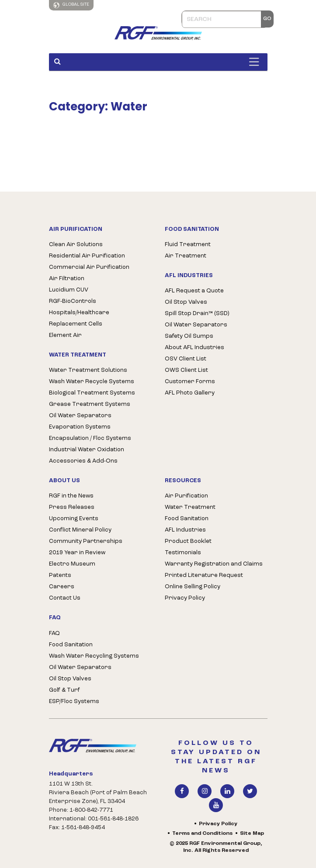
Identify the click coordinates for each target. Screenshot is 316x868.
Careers (62, 587)
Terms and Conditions (202, 834)
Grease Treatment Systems (90, 404)
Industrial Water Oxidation (87, 450)
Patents (60, 575)
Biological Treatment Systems (92, 393)
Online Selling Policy (193, 587)
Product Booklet (188, 541)
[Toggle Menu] (256, 62)
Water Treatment (190, 507)
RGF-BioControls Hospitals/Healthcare (79, 307)
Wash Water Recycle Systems (92, 382)
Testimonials (183, 553)
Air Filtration (67, 279)
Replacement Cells (76, 324)
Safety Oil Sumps (189, 336)
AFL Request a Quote (194, 291)
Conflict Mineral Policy (80, 530)
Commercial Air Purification (89, 267)
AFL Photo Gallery (190, 393)
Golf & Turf (64, 690)
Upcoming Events (74, 519)
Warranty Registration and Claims (214, 564)
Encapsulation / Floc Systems (90, 438)
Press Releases (72, 507)
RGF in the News (71, 496)
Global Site (71, 5)
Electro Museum (72, 564)
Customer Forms (190, 382)
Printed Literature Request (204, 575)
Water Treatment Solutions (88, 370)
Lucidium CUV (69, 290)
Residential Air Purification (87, 256)
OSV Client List (186, 359)
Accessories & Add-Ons (83, 461)
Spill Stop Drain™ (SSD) (197, 314)
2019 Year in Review (77, 553)
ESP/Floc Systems (74, 702)
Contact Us (65, 598)
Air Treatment (186, 256)
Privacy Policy (185, 598)
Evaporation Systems (80, 427)
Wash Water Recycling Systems (94, 656)
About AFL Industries (194, 348)
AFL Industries (185, 530)
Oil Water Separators (80, 416)
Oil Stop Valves (186, 302)
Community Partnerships (86, 541)
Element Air (65, 335)
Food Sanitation (71, 645)
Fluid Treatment (188, 245)
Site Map (252, 834)
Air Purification (186, 496)
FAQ (54, 633)
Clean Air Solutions (76, 245)
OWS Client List (186, 370)
